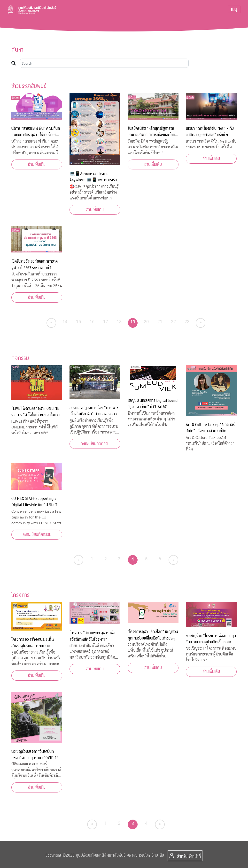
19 (133, 322)
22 (174, 322)
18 (119, 322)
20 (146, 322)
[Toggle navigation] (234, 9)
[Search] (104, 63)
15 (79, 322)
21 (160, 322)
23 (187, 322)
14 (65, 322)
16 (92, 322)
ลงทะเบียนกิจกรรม (95, 444)
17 (106, 322)
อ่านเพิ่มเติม (37, 164)
